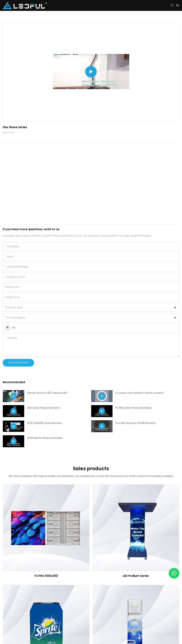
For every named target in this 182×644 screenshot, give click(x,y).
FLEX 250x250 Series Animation (45, 423)
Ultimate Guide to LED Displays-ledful (47, 393)
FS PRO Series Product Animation (133, 408)
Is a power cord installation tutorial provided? (139, 393)
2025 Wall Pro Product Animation (45, 438)
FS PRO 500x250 (46, 576)
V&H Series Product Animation (43, 408)
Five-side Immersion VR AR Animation (136, 423)
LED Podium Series (136, 576)
